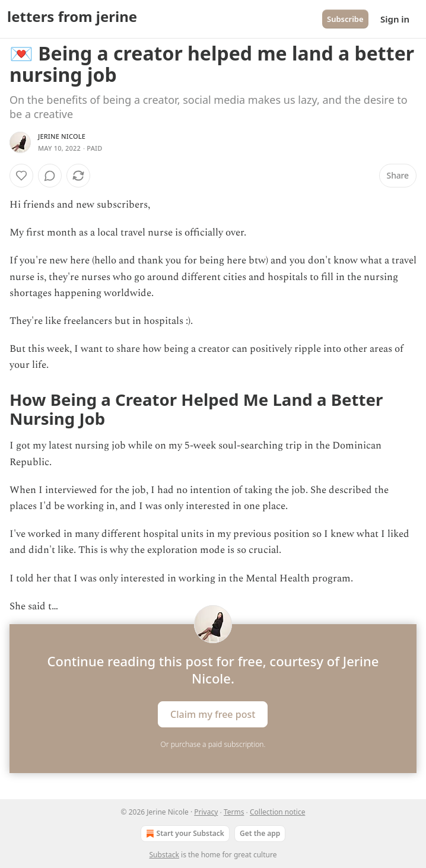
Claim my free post (213, 714)
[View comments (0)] (50, 176)
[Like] (21, 176)
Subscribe (345, 19)
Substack (164, 855)
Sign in (395, 19)
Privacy (206, 812)
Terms (234, 812)
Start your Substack (184, 834)
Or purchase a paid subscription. (213, 744)
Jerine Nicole (62, 136)
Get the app (260, 833)
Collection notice (277, 812)
